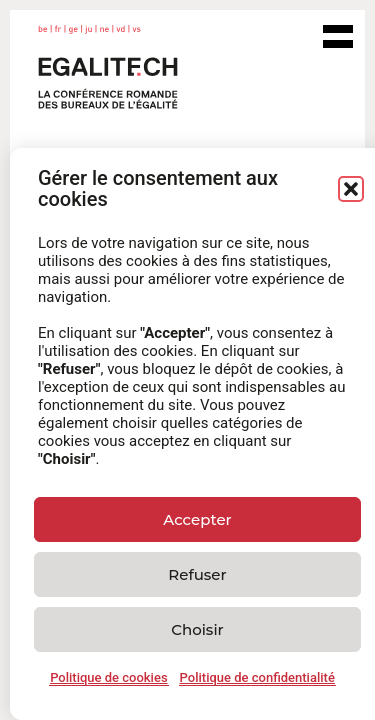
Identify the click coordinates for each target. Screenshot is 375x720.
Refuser (197, 574)
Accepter (197, 519)
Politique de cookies (108, 677)
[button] (351, 189)
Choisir (197, 629)
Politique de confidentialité (257, 677)
